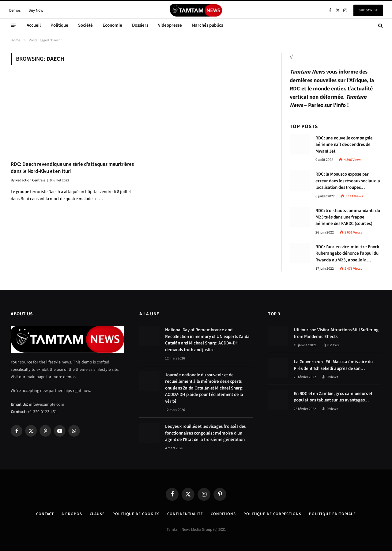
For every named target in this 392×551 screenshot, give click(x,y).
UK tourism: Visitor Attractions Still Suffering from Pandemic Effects (336, 333)
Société (85, 25)
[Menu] (13, 25)
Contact (45, 514)
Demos (15, 10)
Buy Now (36, 10)
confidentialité (185, 514)
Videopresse (170, 25)
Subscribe (368, 10)
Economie (112, 25)
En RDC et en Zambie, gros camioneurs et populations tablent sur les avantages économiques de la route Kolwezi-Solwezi (334, 397)
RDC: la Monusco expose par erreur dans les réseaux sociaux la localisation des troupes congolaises (348, 181)
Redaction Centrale (30, 180)
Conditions (223, 514)
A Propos (72, 514)
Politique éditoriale (332, 514)
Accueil (34, 25)
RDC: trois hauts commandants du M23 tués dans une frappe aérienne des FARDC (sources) (348, 217)
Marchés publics (207, 25)
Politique (59, 25)
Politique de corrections (272, 514)
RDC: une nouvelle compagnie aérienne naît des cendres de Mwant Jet (344, 145)
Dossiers (140, 25)
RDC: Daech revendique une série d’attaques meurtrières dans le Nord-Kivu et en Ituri (72, 168)
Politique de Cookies (136, 514)
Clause (97, 514)
